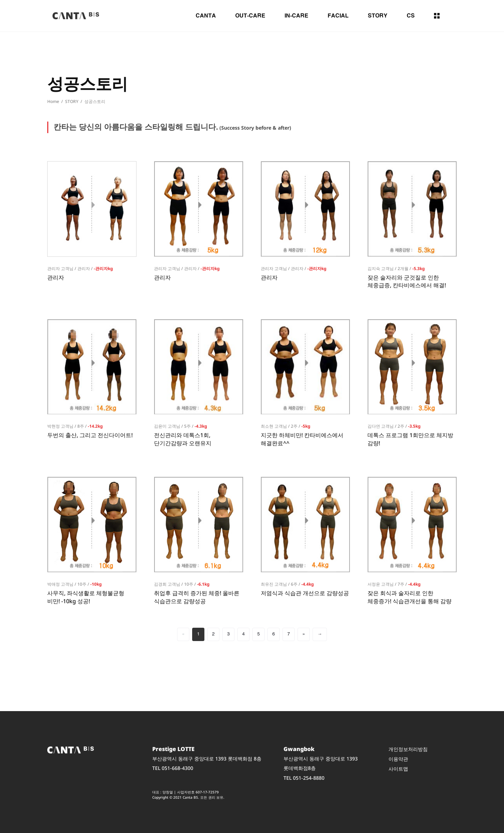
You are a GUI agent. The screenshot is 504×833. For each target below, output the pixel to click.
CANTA (206, 16)
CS (411, 16)
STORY (378, 16)
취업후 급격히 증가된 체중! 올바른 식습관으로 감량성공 (197, 597)
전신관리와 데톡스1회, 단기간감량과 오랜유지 (183, 439)
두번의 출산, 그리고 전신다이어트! (90, 435)
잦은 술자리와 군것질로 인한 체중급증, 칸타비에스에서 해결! (407, 281)
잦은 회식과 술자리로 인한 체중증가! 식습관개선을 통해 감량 (409, 597)
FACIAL (338, 16)
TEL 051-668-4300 (173, 768)
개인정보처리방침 (408, 749)
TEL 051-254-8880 (304, 777)
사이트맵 (398, 769)
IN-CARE (296, 16)
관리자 (56, 277)
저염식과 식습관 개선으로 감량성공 (305, 593)
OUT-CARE (250, 16)
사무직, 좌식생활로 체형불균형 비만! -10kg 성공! (86, 597)
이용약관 (398, 759)
